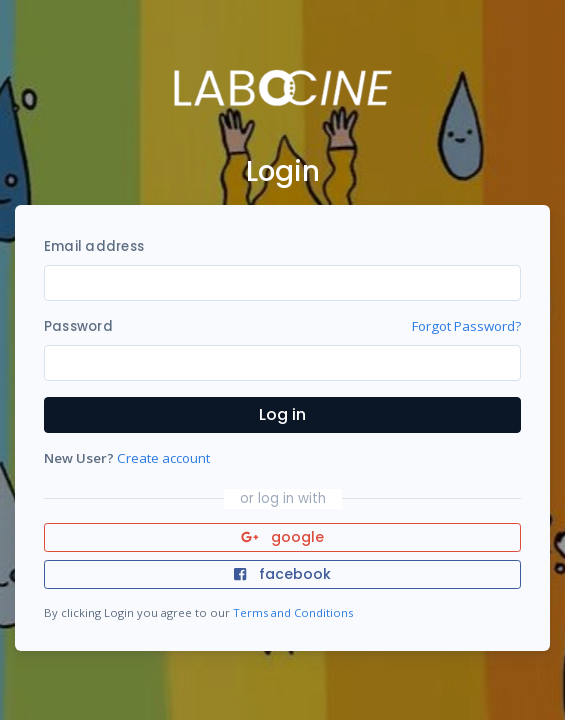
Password (78, 326)
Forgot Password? (466, 326)
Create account (163, 458)
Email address (94, 246)
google (282, 537)
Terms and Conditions (293, 612)
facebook (282, 574)
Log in (282, 414)
